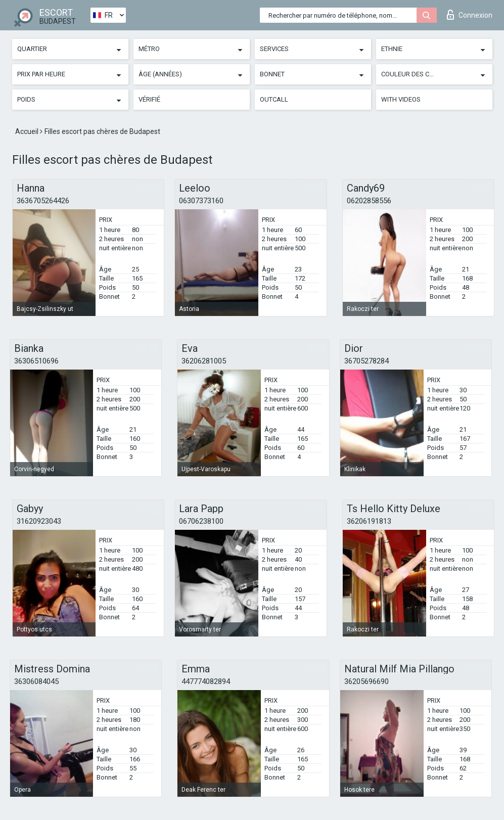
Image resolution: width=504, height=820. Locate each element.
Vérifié (149, 99)
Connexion (470, 15)
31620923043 (39, 521)
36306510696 (36, 361)
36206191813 (369, 521)
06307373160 (201, 201)
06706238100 (201, 521)
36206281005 (204, 361)
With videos (401, 99)
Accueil (28, 131)
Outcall (274, 99)
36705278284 (366, 361)
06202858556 (369, 201)
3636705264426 (43, 201)
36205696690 (366, 681)
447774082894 (206, 681)
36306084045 (36, 681)
